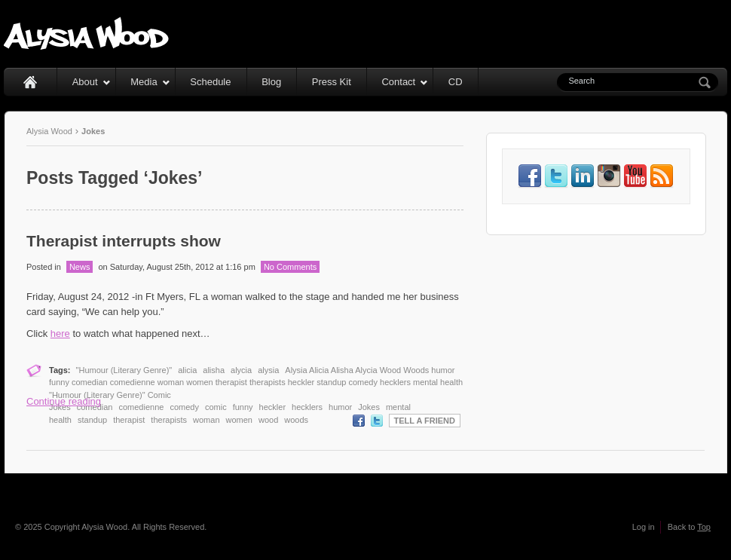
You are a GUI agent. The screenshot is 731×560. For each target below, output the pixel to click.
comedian (95, 407)
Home (31, 82)
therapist (129, 420)
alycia (241, 370)
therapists (169, 420)
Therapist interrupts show (124, 241)
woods (296, 420)
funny (243, 407)
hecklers (307, 407)
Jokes (369, 407)
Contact (405, 82)
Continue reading (64, 401)
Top (704, 527)
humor (340, 407)
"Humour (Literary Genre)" (124, 370)
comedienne (141, 407)
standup (92, 420)
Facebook (359, 421)
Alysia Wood (49, 131)
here (60, 334)
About (92, 82)
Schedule (210, 82)
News (80, 267)
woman (206, 420)
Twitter (377, 421)
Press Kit (332, 82)
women (239, 420)
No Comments (290, 267)
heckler (272, 407)
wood (268, 420)
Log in (644, 527)
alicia (187, 370)
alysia (268, 370)
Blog (271, 82)
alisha (214, 370)
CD (456, 82)
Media (150, 82)
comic (216, 407)
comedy (184, 407)
